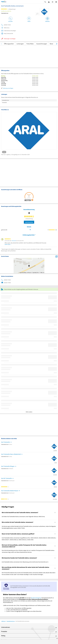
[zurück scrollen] (1, 44)
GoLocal (14, 241)
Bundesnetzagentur (36, 598)
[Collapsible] (55, 513)
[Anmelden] (49, 2)
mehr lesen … (8, 244)
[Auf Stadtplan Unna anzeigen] (56, 256)
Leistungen (20, 44)
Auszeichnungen (42, 44)
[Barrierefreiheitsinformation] (53, 2)
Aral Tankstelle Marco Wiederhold (11, 454)
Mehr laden (29, 412)
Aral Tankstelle (5, 442)
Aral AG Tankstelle (6, 478)
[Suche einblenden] (45, 2)
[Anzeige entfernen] (57, 638)
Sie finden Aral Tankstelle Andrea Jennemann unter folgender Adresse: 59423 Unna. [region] (23, 516)
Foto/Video (30, 44)
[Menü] (56, 2)
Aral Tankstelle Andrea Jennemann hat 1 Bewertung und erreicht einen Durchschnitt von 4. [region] (25, 562)
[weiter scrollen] (57, 44)
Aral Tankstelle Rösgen (8, 466)
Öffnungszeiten (9, 44)
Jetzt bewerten (29, 222)
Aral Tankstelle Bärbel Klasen (10, 491)
